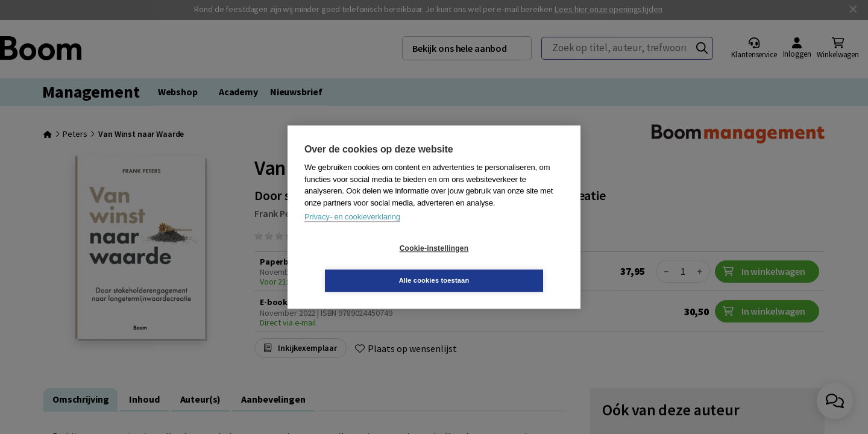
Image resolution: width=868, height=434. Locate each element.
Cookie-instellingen (362, 265)
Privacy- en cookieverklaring (352, 233)
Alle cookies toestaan (506, 264)
